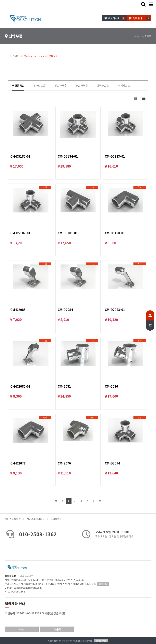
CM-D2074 (112, 463)
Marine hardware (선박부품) (40, 56)
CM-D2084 (65, 310)
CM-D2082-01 (20, 386)
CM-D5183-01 (115, 156)
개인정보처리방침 (36, 519)
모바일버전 (101, 641)
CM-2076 (64, 463)
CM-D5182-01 (20, 233)
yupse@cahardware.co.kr (28, 588)
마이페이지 (56, 519)
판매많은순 (39, 85)
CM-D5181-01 (68, 233)
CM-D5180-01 (115, 233)
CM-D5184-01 (68, 156)
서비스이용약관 (13, 519)
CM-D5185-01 (20, 156)
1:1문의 (57, 629)
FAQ (22, 629)
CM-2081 (64, 386)
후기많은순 (124, 85)
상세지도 (103, 584)
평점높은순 (103, 85)
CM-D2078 (18, 463)
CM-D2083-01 (115, 310)
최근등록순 (18, 85)
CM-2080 (111, 386)
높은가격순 (82, 85)
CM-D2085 (18, 310)
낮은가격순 (61, 85)
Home (135, 36)
